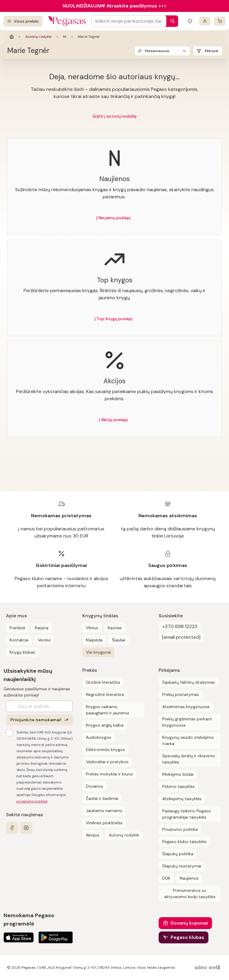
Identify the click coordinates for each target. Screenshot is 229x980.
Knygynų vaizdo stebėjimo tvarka (188, 740)
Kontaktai (19, 640)
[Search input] (129, 21)
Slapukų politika (178, 854)
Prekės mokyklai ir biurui (109, 774)
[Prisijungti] (205, 21)
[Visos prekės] (23, 21)
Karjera (42, 628)
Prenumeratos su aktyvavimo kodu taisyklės (190, 893)
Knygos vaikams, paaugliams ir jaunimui (107, 710)
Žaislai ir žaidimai (102, 798)
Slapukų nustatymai (182, 866)
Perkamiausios (157, 51)
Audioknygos (99, 737)
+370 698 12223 (180, 626)
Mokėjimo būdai (178, 774)
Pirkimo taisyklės (178, 786)
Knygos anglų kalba (105, 725)
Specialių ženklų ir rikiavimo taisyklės (189, 759)
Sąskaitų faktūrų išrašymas (189, 682)
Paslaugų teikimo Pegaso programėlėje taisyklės (187, 814)
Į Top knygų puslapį (113, 319)
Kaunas (115, 628)
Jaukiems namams (104, 811)
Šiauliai (119, 640)
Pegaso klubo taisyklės (184, 842)
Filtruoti (212, 51)
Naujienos (189, 878)
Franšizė (17, 628)
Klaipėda (94, 640)
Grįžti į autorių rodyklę (114, 116)
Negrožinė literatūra (105, 694)
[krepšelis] (220, 21)
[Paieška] (171, 21)
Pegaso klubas (187, 937)
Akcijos (93, 835)
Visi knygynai (98, 652)
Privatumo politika (180, 829)
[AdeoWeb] (208, 968)
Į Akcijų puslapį (113, 420)
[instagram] (26, 828)
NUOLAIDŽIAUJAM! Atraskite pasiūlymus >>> (114, 6)
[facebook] (12, 828)
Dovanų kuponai (189, 923)
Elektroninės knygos (105, 750)
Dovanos (95, 786)
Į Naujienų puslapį (113, 218)
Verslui (44, 640)
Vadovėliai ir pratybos (107, 762)
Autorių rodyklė (38, 37)
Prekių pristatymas (181, 694)
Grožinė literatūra (103, 682)
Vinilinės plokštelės (104, 823)
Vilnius (92, 628)
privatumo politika (32, 801)
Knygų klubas (22, 652)
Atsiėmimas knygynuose (186, 707)
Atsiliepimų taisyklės (182, 799)
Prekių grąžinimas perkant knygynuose (187, 722)
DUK (166, 878)
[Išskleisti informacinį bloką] (190, 21)
